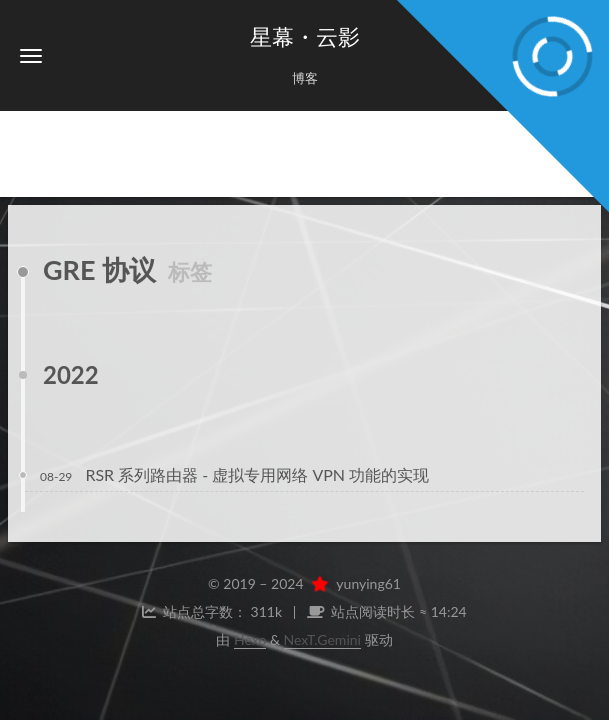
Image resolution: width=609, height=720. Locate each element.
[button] (31, 55)
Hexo (250, 639)
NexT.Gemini (322, 639)
